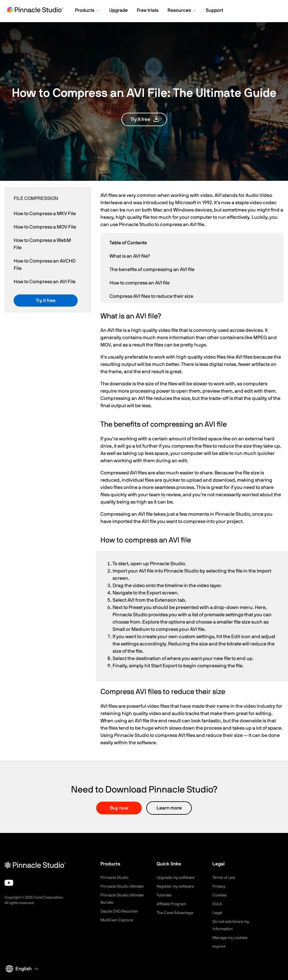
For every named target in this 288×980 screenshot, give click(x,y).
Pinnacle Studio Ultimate (124, 886)
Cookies (220, 895)
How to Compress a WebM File (42, 244)
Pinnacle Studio (115, 878)
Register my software (177, 886)
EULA (218, 904)
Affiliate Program (173, 904)
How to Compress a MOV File (45, 227)
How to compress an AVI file (140, 283)
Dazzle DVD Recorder (121, 911)
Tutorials (165, 895)
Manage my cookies (232, 938)
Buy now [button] (119, 808)
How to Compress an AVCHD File (45, 265)
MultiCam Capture (118, 920)
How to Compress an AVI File (45, 282)
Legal (218, 913)
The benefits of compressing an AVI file (152, 270)
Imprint (219, 947)
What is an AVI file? (130, 256)
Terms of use (225, 878)
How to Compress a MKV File (45, 214)
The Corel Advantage (176, 913)
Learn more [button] (169, 808)
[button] (88, 11)
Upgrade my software (177, 878)
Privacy (219, 886)
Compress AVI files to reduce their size (151, 296)
